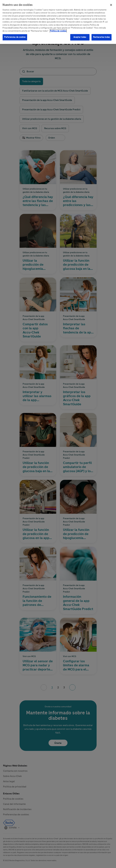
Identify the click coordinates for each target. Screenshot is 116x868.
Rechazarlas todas (102, 36)
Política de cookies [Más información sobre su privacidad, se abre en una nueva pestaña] (58, 29)
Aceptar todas (80, 36)
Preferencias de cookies (15, 36)
